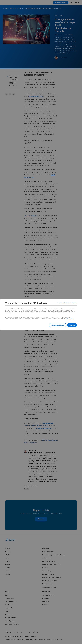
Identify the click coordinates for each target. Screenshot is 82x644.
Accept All (72, 325)
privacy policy (70, 319)
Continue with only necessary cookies (67, 303)
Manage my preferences (56, 325)
